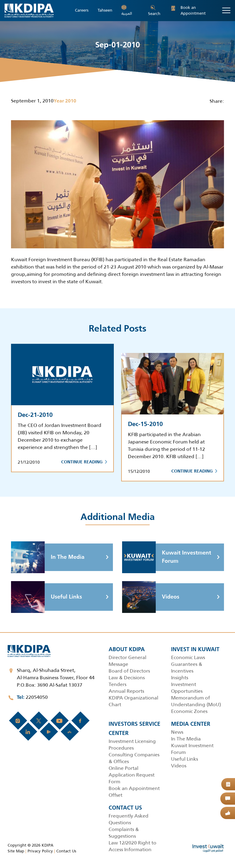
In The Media (48, 557)
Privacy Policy (40, 851)
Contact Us (66, 851)
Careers (82, 10)
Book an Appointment (188, 11)
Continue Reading (84, 462)
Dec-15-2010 (145, 425)
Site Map (16, 851)
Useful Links (47, 597)
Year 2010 (65, 101)
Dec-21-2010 (35, 415)
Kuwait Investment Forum (167, 557)
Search (154, 11)
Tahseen (105, 10)
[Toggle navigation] (226, 10)
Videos (151, 597)
